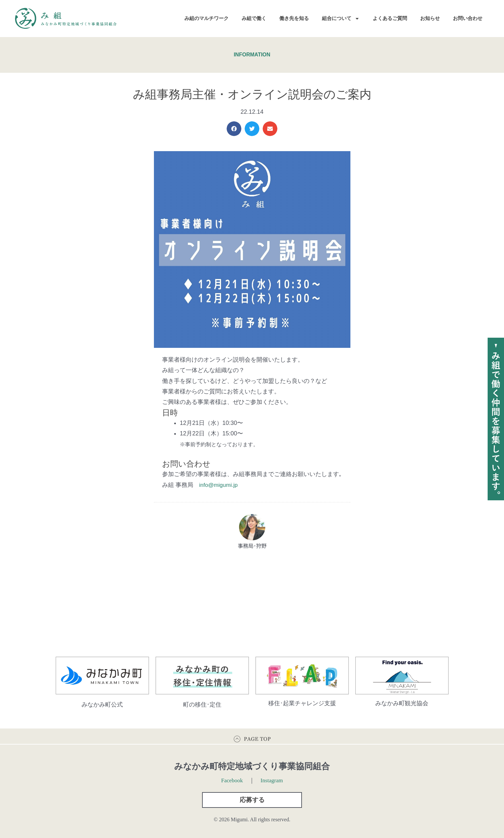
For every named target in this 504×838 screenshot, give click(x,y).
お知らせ (430, 18)
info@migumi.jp (219, 485)
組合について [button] (341, 19)
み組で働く (254, 18)
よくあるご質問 (390, 18)
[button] (234, 129)
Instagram (272, 778)
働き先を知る (294, 18)
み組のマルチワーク (206, 18)
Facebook (232, 778)
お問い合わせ (468, 18)
